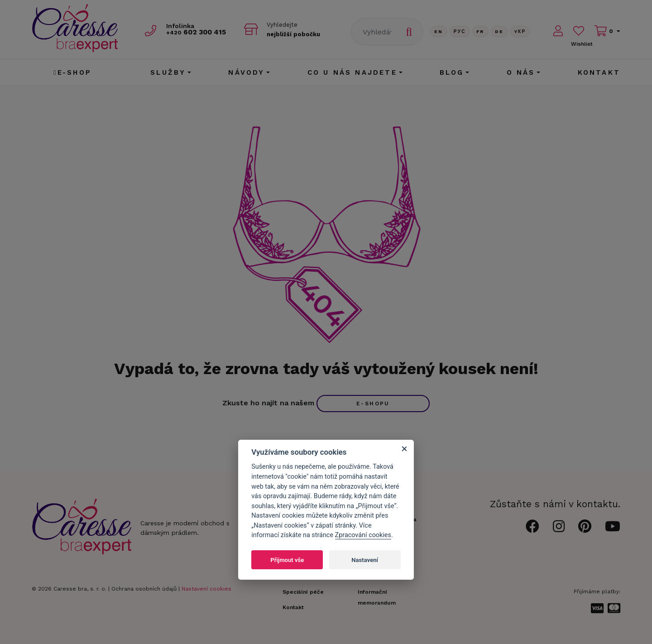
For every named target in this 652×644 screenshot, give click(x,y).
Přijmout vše (287, 560)
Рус (460, 31)
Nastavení (365, 560)
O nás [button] (521, 72)
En (439, 31)
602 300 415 (200, 32)
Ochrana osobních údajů (144, 589)
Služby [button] (168, 72)
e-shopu (373, 404)
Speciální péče (303, 592)
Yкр (520, 31)
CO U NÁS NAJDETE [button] (352, 72)
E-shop (72, 72)
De (499, 31)
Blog (452, 72)
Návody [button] (246, 72)
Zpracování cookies (363, 535)
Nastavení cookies (206, 589)
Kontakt (599, 72)
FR (480, 31)
